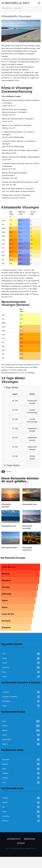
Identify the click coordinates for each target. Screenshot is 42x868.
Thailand (5, 798)
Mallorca (5, 744)
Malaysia (5, 821)
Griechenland (7, 739)
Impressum (29, 839)
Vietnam (5, 802)
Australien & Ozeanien (9, 697)
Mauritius (5, 764)
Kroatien (5, 726)
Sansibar (5, 778)
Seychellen (6, 760)
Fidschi (5, 706)
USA (4, 654)
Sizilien (5, 735)
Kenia (4, 782)
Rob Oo (38, 41)
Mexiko (5, 663)
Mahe (4, 769)
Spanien (5, 730)
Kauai (4, 672)
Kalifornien (6, 667)
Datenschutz (14, 839)
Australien (5, 692)
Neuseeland (6, 701)
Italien (4, 721)
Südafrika (5, 773)
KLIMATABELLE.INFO (16, 3)
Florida (4, 658)
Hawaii (4, 677)
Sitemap (21, 843)
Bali (3, 807)
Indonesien (6, 816)
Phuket (4, 812)
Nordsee (9, 472)
